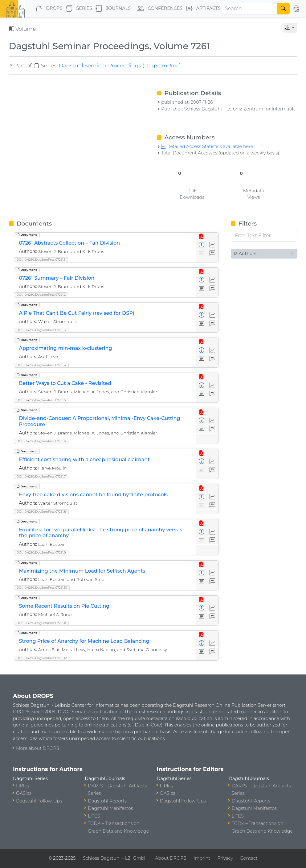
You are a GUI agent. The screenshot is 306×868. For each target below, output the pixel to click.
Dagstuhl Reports (107, 801)
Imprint (202, 858)
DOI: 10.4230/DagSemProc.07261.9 (41, 552)
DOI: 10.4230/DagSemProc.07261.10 (42, 588)
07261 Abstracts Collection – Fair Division (70, 243)
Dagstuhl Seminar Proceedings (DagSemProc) (120, 65)
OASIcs (24, 793)
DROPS (48, 9)
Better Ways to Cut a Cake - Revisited (65, 383)
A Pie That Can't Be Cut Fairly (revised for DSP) (77, 313)
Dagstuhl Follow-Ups (39, 801)
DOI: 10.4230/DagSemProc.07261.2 (41, 295)
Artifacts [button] (202, 9)
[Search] (249, 9)
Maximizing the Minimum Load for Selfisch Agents (82, 571)
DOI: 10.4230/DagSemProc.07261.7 (41, 476)
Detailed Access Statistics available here (207, 146)
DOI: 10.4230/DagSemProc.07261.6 (41, 441)
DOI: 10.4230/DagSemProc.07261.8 (41, 512)
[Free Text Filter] (264, 236)
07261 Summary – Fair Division (57, 278)
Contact (249, 858)
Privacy (225, 858)
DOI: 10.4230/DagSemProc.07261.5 (41, 400)
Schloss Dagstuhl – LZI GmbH (115, 858)
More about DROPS (38, 748)
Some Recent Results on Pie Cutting (64, 606)
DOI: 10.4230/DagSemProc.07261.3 (41, 330)
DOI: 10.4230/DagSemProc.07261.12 (42, 658)
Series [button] (78, 9)
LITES (94, 816)
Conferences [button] (159, 9)
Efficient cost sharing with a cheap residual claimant (84, 460)
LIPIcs (22, 786)
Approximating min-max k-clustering (66, 348)
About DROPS (171, 858)
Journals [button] (112, 9)
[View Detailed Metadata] (202, 245)
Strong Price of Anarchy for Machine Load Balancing (84, 641)
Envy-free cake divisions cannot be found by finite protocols (94, 495)
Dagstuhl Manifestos (110, 808)
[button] (296, 9)
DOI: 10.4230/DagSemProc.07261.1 (41, 260)
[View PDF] (202, 237)
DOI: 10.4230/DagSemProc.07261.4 (41, 365)
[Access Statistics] (212, 245)
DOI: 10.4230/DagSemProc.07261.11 (41, 623)
